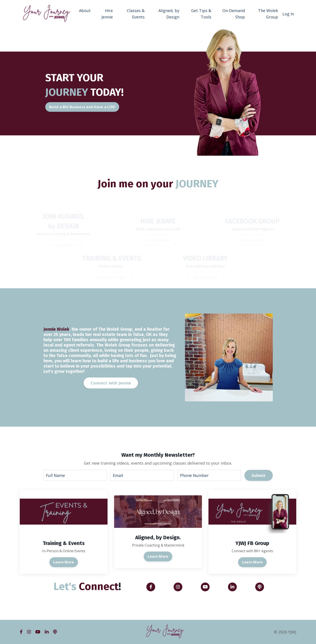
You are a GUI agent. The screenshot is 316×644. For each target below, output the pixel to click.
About (85, 11)
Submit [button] (259, 475)
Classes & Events (136, 14)
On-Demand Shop (234, 14)
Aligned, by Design (169, 14)
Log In (288, 14)
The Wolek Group (268, 14)
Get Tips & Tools (201, 14)
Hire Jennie (107, 14)
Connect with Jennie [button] (111, 383)
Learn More (64, 562)
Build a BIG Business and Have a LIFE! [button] (91, 107)
